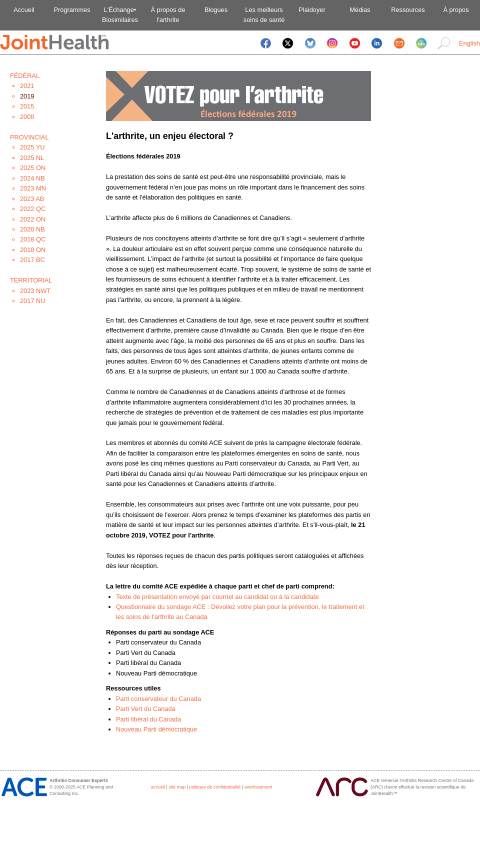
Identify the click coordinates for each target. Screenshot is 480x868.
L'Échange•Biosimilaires (120, 15)
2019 (27, 96)
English (469, 43)
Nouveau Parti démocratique (156, 729)
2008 (27, 117)
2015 (27, 106)
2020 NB (32, 229)
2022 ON (33, 219)
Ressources (408, 10)
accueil (158, 787)
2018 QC (33, 239)
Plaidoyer (312, 10)
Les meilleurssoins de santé (264, 15)
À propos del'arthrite (168, 15)
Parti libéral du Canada (148, 719)
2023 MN (33, 188)
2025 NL (32, 158)
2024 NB (32, 178)
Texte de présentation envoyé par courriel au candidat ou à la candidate (217, 597)
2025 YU (32, 147)
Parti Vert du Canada (146, 709)
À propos (456, 10)
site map (177, 787)
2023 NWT (35, 291)
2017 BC (32, 260)
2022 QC (33, 209)
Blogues (216, 10)
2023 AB (32, 199)
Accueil (24, 10)
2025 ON (33, 168)
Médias (360, 10)
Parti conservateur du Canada (158, 699)
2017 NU (33, 301)
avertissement (258, 787)
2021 (27, 86)
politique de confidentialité (215, 787)
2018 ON (33, 250)
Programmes (72, 10)
